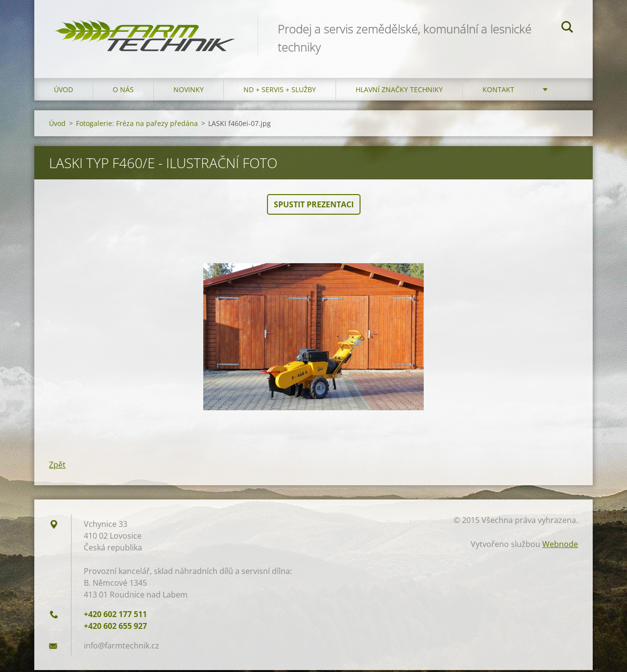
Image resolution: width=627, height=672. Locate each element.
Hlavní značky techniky (399, 91)
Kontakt (498, 91)
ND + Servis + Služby (280, 91)
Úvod (63, 91)
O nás (123, 91)
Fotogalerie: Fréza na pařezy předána (137, 125)
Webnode (560, 546)
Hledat (567, 28)
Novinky (189, 91)
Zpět (57, 467)
